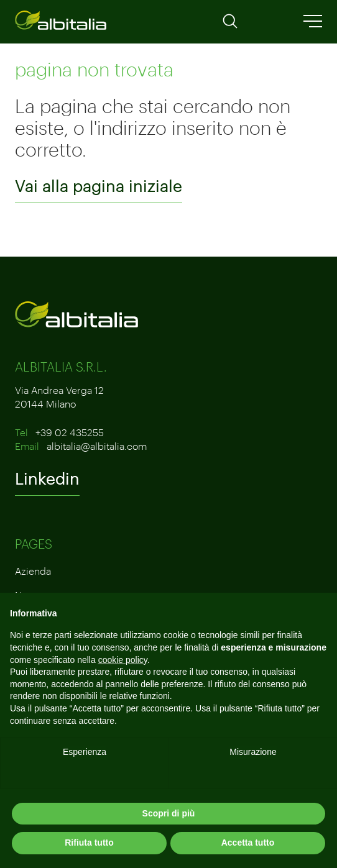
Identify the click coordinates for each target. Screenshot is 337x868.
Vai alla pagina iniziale (99, 186)
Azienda (33, 571)
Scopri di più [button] (169, 813)
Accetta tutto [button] (248, 843)
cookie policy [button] (123, 660)
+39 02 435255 (70, 432)
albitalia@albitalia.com (97, 446)
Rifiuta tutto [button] (89, 843)
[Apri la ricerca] (230, 25)
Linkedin (47, 478)
